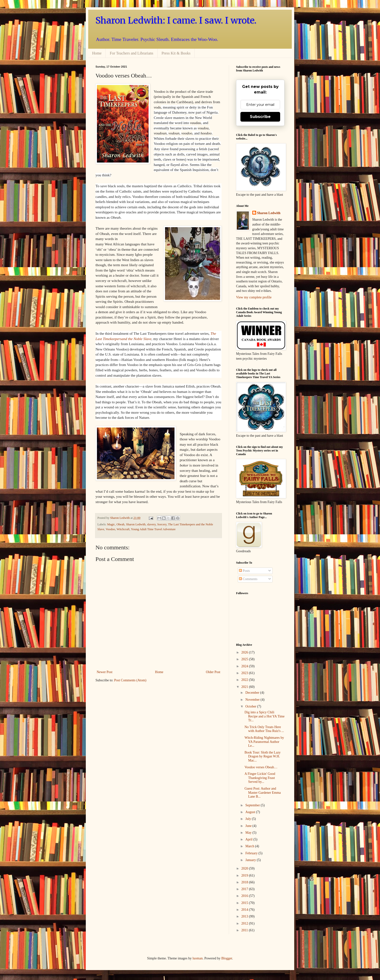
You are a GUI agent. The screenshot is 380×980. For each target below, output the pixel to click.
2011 (245, 930)
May (249, 833)
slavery (151, 524)
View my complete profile (254, 297)
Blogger (227, 958)
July (249, 819)
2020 (245, 868)
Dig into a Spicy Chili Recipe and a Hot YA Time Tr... (265, 716)
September (253, 805)
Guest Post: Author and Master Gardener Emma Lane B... (263, 793)
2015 (245, 903)
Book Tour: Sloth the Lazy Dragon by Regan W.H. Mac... (263, 757)
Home (97, 53)
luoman (198, 958)
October (251, 706)
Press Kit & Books (176, 53)
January (251, 860)
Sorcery (162, 524)
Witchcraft (123, 529)
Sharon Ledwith (120, 518)
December (253, 693)
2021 (245, 687)
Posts (244, 571)
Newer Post (105, 672)
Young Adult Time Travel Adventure (153, 529)
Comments (248, 579)
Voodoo (110, 529)
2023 (245, 673)
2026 (245, 652)
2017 (245, 889)
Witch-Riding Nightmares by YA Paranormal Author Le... (264, 742)
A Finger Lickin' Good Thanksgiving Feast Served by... (260, 778)
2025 (245, 659)
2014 (245, 910)
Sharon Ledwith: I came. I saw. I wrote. (176, 20)
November (253, 700)
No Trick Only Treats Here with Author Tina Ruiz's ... (264, 729)
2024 (245, 666)
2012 (245, 923)
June (249, 826)
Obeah (121, 524)
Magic (111, 524)
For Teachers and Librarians (131, 53)
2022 (245, 680)
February (252, 853)
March (250, 846)
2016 (245, 896)
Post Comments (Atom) (130, 680)
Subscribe (260, 117)
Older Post (213, 672)
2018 (245, 882)
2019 (245, 875)
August (251, 812)
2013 (245, 916)
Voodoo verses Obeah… (261, 767)
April (249, 839)
